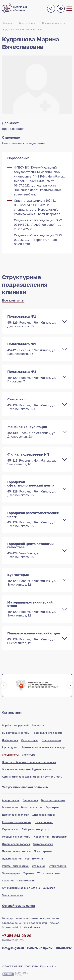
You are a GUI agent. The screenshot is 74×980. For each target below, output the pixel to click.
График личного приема (48, 733)
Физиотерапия (26, 880)
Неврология (41, 837)
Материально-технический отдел (34, 609)
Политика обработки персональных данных (29, 762)
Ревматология (34, 858)
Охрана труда (30, 740)
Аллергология (11, 800)
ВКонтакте (64, 948)
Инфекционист (44, 822)
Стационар (34, 404)
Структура (29, 755)
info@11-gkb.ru (13, 948)
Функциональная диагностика (21, 888)
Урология (8, 880)
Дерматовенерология (16, 815)
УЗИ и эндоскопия (48, 873)
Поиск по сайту (51, 9)
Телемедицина (11, 873)
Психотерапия (43, 851)
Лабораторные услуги (36, 829)
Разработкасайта (22, 974)
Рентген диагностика (15, 866)
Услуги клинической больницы (25, 787)
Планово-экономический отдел (34, 638)
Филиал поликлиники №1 (34, 459)
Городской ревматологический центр (34, 519)
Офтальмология (43, 844)
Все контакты (13, 300)
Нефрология (60, 837)
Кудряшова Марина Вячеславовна (24, 29)
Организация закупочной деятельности (27, 769)
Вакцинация (30, 800)
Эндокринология (12, 895)
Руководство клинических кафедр (43, 747)
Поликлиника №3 (34, 376)
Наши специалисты (54, 23)
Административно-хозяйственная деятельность (32, 777)
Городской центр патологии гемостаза (34, 550)
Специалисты (10, 755)
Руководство (10, 747)
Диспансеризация (44, 815)
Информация (10, 740)
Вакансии (38, 725)
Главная (8, 23)
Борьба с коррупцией (15, 725)
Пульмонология (12, 858)
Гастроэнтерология (53, 800)
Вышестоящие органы (16, 733)
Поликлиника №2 (34, 349)
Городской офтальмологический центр (34, 488)
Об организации (27, 23)
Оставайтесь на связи (18, 906)
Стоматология (58, 866)
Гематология (10, 807)
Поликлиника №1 (34, 321)
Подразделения (52, 740)
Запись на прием (40, 948)
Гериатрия (52, 807)
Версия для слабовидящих (61, 9)
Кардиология (10, 829)
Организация (12, 712)
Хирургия (49, 888)
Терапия (29, 873)
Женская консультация (34, 431)
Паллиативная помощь (16, 851)
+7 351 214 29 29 (17, 936)
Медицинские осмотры (16, 837)
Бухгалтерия (34, 579)
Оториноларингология (16, 844)
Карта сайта (48, 966)
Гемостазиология (32, 807)
